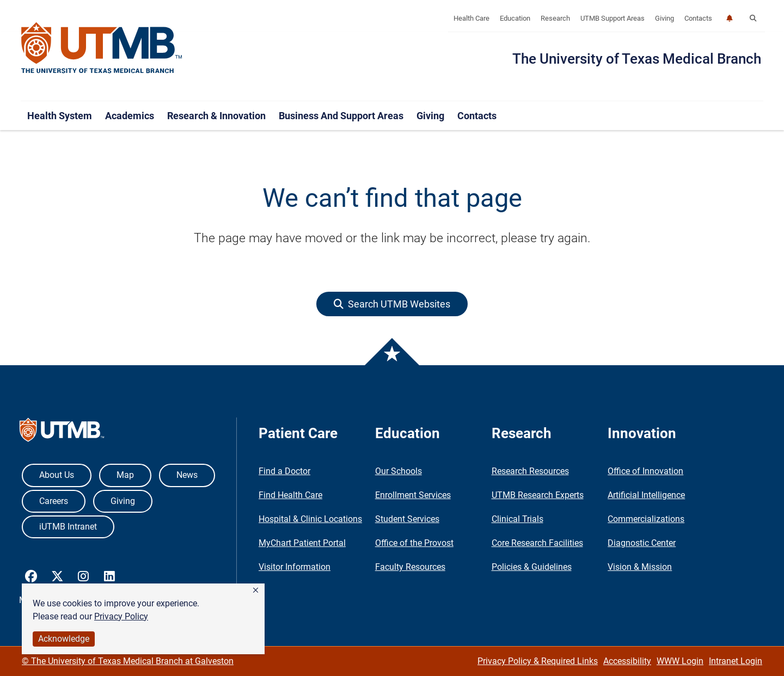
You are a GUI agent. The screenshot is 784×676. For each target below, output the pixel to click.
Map (125, 475)
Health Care (471, 18)
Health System (60, 116)
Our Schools (399, 471)
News (187, 475)
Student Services (407, 519)
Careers (54, 501)
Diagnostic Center (642, 543)
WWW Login (680, 661)
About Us (57, 475)
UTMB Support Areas (612, 18)
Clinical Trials (517, 519)
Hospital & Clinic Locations (310, 519)
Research (555, 18)
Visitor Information (295, 567)
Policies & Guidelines (532, 567)
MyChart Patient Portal (302, 543)
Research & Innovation (216, 116)
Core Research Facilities (537, 543)
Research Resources (530, 471)
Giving (664, 18)
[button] (256, 591)
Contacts (698, 18)
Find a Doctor (284, 471)
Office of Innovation (645, 471)
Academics (130, 116)
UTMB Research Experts (538, 495)
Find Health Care (290, 495)
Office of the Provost (414, 543)
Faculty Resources (410, 567)
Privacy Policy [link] (121, 616)
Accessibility (627, 661)
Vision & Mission (640, 567)
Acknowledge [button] (64, 639)
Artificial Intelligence (646, 495)
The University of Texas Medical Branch (637, 59)
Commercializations (646, 519)
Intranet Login (736, 661)
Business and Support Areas (341, 116)
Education (515, 18)
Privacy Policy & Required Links (538, 661)
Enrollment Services (413, 495)
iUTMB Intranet (68, 527)
